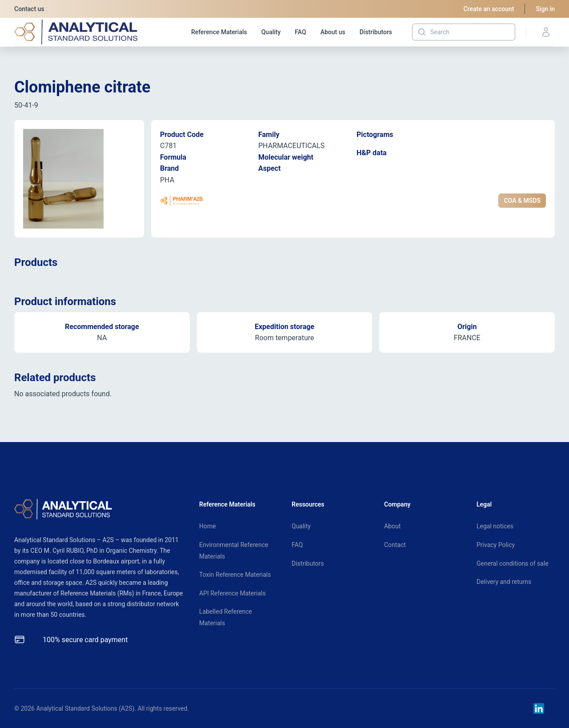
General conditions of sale (513, 563)
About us (333, 32)
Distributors (376, 32)
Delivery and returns (504, 582)
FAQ (300, 32)
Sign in (545, 9)
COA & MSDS (522, 201)
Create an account (489, 9)
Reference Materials (219, 32)
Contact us (29, 9)
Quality (271, 32)
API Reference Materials (232, 593)
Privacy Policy (496, 545)
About (392, 526)
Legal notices (495, 526)
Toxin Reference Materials (235, 575)
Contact (395, 545)
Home (208, 526)
